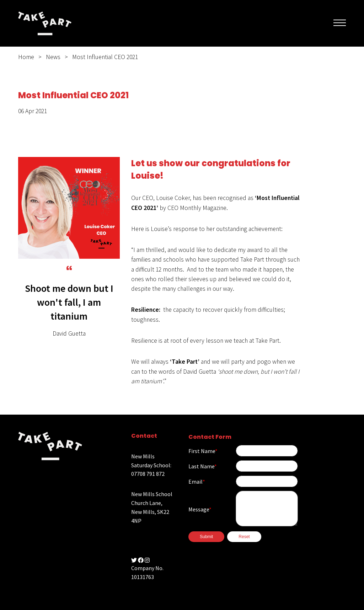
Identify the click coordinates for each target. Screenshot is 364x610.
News (53, 57)
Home (26, 57)
